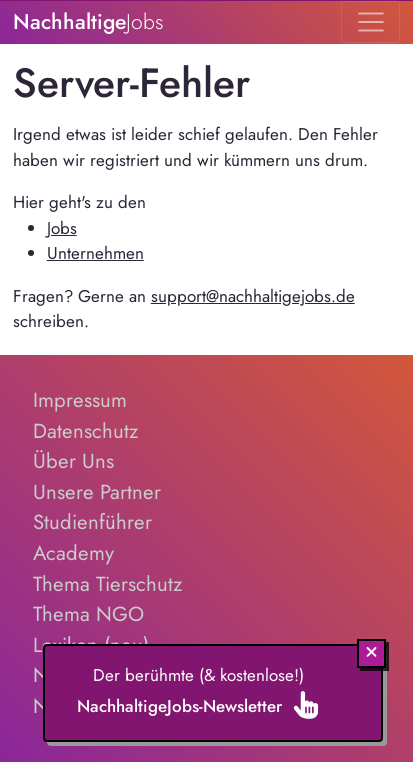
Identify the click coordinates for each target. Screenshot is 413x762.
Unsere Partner (97, 492)
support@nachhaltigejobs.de (253, 296)
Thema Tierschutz (107, 584)
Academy (73, 553)
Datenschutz (85, 431)
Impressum (80, 400)
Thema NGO (88, 614)
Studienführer (92, 522)
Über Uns (73, 461)
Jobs (62, 228)
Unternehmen (95, 253)
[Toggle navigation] (370, 22)
